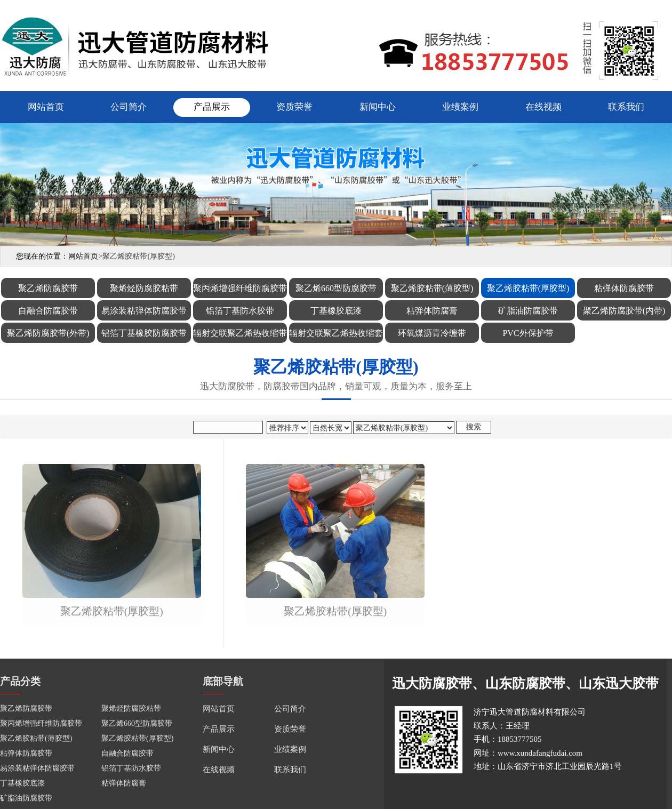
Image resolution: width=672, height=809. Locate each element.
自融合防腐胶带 (127, 753)
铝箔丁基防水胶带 (131, 768)
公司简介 (129, 107)
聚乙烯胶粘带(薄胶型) (36, 738)
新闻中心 (378, 107)
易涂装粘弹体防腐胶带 (37, 768)
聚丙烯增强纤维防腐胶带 (41, 723)
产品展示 (212, 107)
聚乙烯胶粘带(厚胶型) (112, 611)
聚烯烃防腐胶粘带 (131, 708)
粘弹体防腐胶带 (26, 753)
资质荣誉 (294, 107)
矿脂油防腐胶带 (26, 798)
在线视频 (543, 107)
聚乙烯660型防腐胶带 (137, 723)
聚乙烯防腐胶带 (26, 708)
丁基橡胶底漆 (22, 783)
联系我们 (626, 107)
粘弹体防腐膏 (124, 783)
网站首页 (46, 107)
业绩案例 (460, 107)
